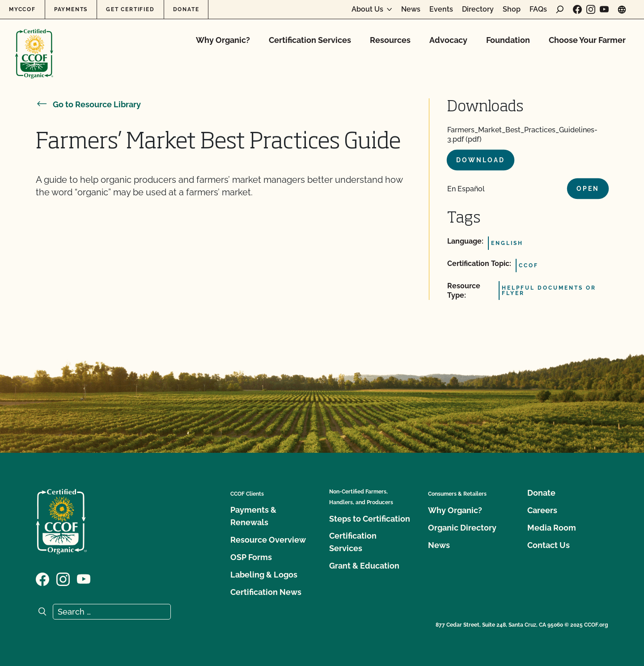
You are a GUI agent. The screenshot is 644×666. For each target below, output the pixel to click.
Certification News (266, 592)
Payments (71, 9)
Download (481, 160)
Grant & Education (364, 566)
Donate (186, 9)
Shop (512, 9)
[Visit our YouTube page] (604, 9)
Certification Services (310, 40)
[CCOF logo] (34, 44)
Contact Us (549, 545)
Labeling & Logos (264, 575)
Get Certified (130, 9)
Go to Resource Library (88, 104)
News (411, 9)
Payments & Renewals (253, 516)
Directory (478, 9)
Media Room (552, 528)
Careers (542, 510)
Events (441, 9)
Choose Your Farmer (587, 40)
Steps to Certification (370, 519)
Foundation (508, 40)
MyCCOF (22, 9)
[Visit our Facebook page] (577, 9)
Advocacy (448, 40)
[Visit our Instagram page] (591, 9)
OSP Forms (251, 557)
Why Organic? (223, 40)
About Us (367, 9)
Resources (390, 40)
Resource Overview (268, 540)
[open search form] (560, 9)
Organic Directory (462, 528)
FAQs (538, 9)
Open (588, 189)
